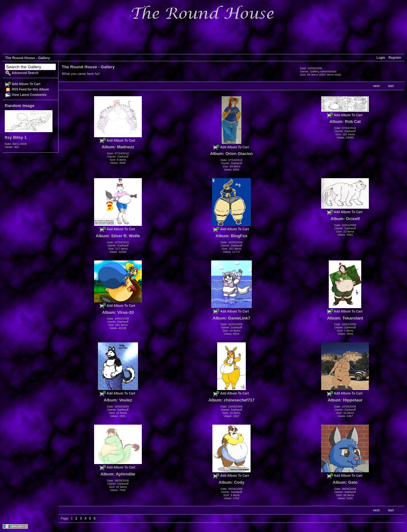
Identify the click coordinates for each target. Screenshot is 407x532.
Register (395, 58)
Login (381, 58)
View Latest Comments (29, 95)
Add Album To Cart (26, 84)
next (376, 86)
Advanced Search (25, 73)
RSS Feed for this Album (30, 89)
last (391, 86)
